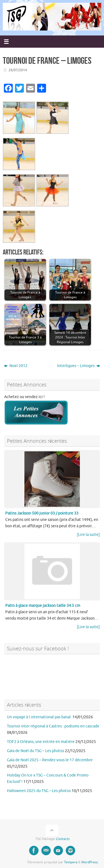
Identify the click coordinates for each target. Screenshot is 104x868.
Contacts (63, 839)
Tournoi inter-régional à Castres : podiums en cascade (53, 726)
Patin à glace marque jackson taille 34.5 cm (43, 606)
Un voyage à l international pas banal (39, 717)
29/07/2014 (18, 70)
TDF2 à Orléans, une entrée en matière (41, 742)
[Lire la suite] (88, 535)
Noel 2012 (16, 366)
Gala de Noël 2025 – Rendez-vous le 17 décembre (50, 760)
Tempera (71, 862)
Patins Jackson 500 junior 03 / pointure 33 (42, 513)
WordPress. (90, 862)
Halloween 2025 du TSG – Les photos (39, 791)
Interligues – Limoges (79, 366)
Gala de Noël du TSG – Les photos (35, 751)
